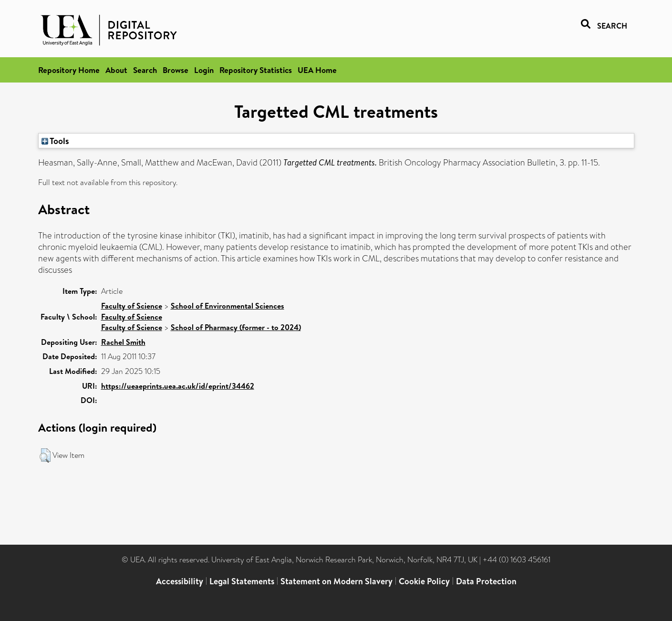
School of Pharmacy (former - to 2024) (236, 327)
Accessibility (180, 581)
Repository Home (69, 70)
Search (145, 70)
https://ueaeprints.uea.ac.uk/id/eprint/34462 (178, 386)
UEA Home (317, 70)
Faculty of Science (132, 306)
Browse (176, 70)
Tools (55, 141)
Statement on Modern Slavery (336, 581)
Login (204, 70)
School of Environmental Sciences (227, 306)
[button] (45, 455)
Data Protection (486, 581)
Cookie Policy (424, 581)
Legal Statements (242, 581)
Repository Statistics (256, 70)
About (116, 70)
